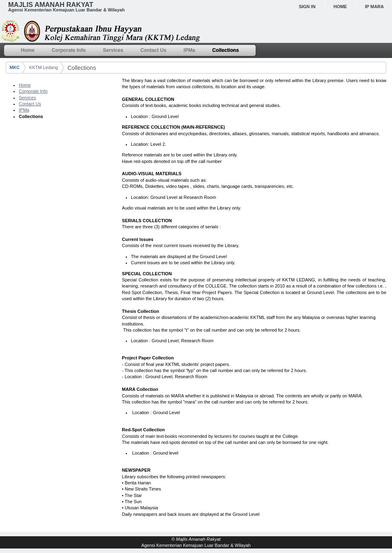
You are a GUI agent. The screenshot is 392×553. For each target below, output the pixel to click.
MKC (14, 67)
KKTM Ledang (44, 67)
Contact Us (30, 104)
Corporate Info (33, 91)
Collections (82, 68)
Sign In (307, 7)
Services (27, 98)
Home (340, 7)
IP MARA (374, 7)
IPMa (24, 110)
